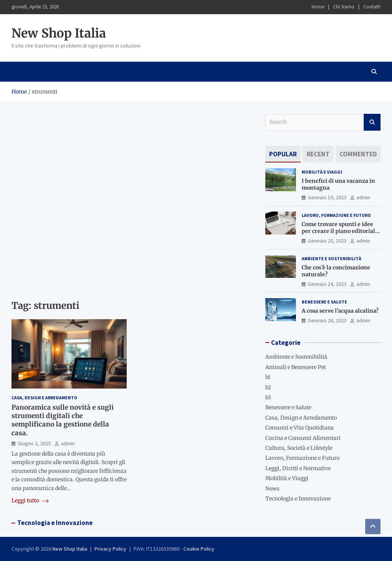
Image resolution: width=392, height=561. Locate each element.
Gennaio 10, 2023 (327, 197)
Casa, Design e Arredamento (44, 398)
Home (318, 7)
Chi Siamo (344, 7)
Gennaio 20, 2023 (327, 241)
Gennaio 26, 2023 (327, 320)
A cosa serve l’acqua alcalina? (340, 311)
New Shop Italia (59, 33)
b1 (268, 377)
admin (68, 443)
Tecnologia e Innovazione (298, 499)
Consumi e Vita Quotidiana (300, 428)
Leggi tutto (30, 500)
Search (372, 122)
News (272, 489)
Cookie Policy (199, 549)
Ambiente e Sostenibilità (332, 258)
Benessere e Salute (324, 302)
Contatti (372, 7)
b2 (268, 387)
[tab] (283, 154)
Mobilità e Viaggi (322, 172)
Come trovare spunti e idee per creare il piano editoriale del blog (340, 231)
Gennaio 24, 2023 (327, 284)
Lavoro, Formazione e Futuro (336, 215)
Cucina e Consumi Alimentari (303, 438)
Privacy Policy (110, 549)
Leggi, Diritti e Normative (298, 468)
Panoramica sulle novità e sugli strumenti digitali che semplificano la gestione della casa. (63, 420)
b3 (268, 397)
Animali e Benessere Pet (296, 367)
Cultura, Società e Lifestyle (299, 448)
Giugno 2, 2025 (34, 443)
